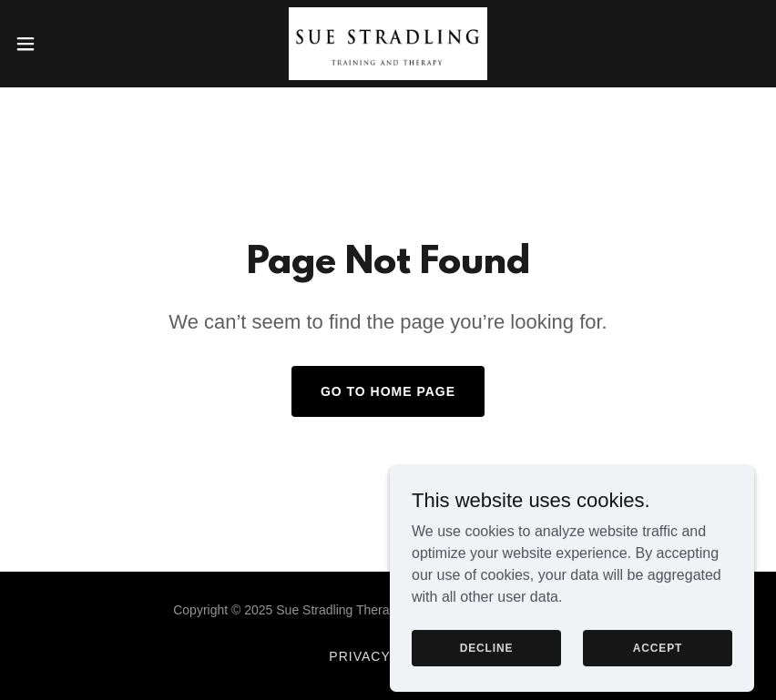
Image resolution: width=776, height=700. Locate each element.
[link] (388, 44)
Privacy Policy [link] (388, 656)
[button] (64, 44)
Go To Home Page (388, 391)
